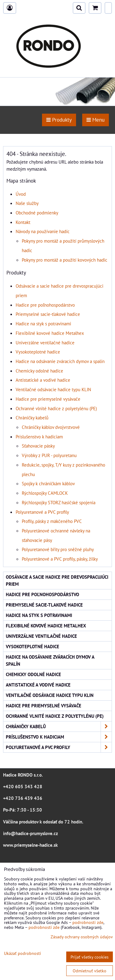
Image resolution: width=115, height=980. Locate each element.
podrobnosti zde (88, 922)
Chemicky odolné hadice (39, 371)
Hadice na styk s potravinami (43, 324)
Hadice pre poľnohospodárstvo (45, 305)
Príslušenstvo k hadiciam (39, 437)
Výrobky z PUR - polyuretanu (49, 455)
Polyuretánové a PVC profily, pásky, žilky (60, 559)
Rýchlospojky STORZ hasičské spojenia (59, 502)
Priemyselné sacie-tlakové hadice (48, 314)
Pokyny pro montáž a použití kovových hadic (65, 260)
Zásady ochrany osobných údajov (82, 937)
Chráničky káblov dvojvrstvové (51, 427)
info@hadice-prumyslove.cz (31, 833)
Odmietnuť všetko (90, 971)
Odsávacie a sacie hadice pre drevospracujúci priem (57, 580)
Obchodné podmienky (37, 213)
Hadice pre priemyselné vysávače (48, 399)
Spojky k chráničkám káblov (48, 483)
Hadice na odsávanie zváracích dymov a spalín (60, 361)
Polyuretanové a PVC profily (42, 512)
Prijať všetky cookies (90, 957)
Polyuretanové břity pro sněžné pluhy (58, 549)
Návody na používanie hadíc (43, 231)
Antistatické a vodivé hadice (43, 380)
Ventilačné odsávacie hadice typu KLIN (53, 389)
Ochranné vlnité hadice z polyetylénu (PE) (56, 408)
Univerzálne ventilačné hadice (45, 342)
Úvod (21, 194)
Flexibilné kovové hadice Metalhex (50, 333)
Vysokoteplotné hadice (38, 352)
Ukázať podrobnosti (23, 953)
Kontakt (23, 222)
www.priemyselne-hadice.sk (30, 845)
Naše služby (27, 203)
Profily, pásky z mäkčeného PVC (52, 521)
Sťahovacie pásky (38, 446)
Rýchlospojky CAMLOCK (45, 493)
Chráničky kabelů (32, 418)
